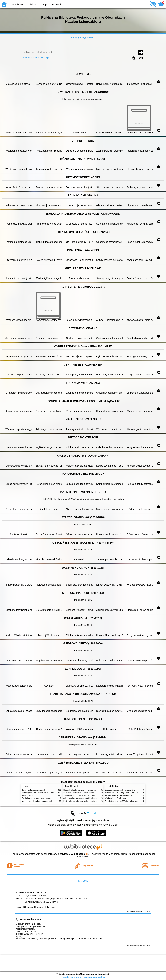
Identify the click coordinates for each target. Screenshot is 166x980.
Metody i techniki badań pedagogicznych (37, 801)
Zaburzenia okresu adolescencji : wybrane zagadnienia (126, 790)
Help (44, 4)
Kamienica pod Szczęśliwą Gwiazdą (118, 796)
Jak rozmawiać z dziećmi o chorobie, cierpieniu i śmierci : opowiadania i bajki (92, 798)
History (32, 4)
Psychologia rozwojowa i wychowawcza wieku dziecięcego (44, 798)
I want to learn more (71, 977)
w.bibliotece (79, 854)
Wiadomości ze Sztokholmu (115, 798)
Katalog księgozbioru (83, 38)
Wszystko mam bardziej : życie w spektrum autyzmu (83, 793)
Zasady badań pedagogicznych (34, 790)
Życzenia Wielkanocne (29, 919)
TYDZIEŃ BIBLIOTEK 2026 (31, 892)
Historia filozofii (27, 796)
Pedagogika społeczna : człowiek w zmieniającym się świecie (45, 793)
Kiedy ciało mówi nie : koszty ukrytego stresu (80, 801)
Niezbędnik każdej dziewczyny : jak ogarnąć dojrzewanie (85, 790)
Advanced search (31, 58)
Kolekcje (45, 58)
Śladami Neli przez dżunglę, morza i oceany (121, 793)
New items (17, 4)
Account (57, 4)
